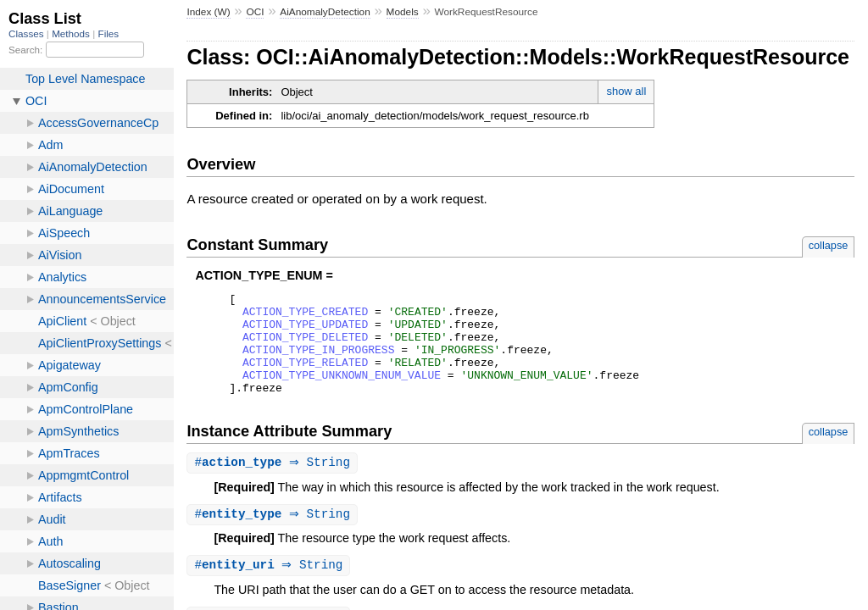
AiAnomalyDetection (325, 12)
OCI (255, 12)
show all (626, 91)
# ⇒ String (274, 483)
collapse (829, 245)
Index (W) (208, 12)
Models (403, 12)
